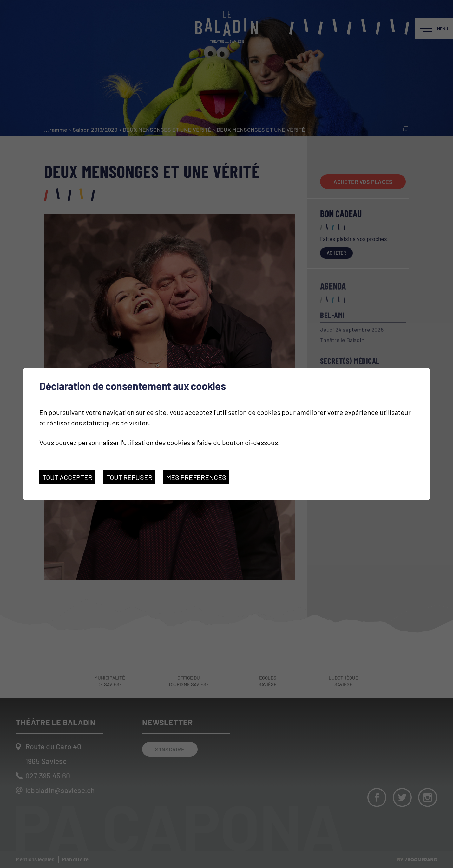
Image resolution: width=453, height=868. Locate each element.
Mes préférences (196, 477)
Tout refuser (129, 477)
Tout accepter (67, 477)
